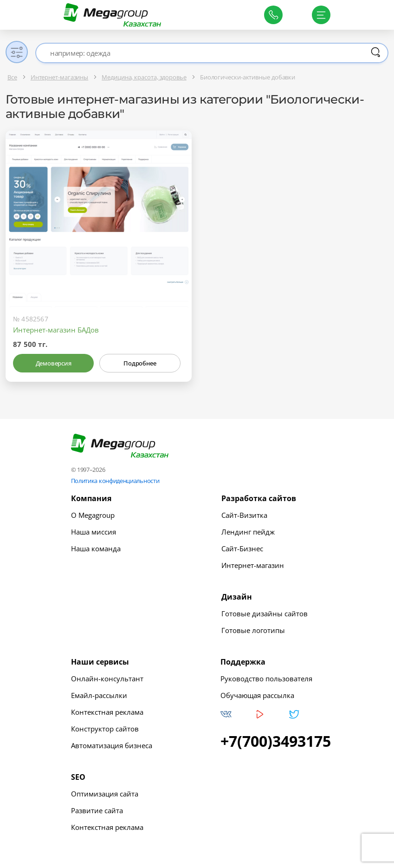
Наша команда (96, 548)
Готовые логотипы (253, 630)
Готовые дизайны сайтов (265, 613)
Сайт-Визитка (244, 515)
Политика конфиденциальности (115, 481)
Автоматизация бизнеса (112, 745)
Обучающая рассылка (257, 695)
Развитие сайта (97, 810)
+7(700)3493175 (276, 741)
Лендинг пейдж (248, 532)
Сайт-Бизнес (242, 548)
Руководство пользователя (266, 679)
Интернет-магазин (253, 565)
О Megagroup (93, 515)
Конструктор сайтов (105, 729)
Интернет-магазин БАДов (56, 330)
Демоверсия (54, 363)
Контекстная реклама (107, 712)
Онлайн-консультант (107, 679)
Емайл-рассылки (99, 695)
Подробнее (140, 363)
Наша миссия (94, 532)
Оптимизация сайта (105, 794)
